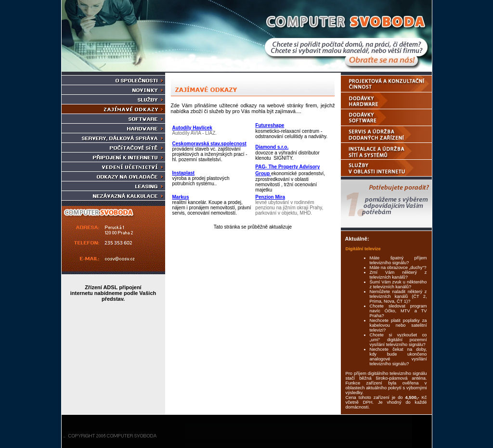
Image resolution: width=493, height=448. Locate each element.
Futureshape (270, 125)
